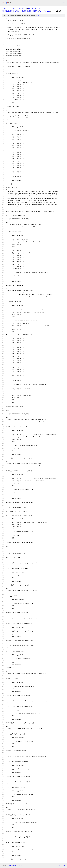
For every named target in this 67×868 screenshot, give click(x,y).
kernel (4, 8)
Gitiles (11, 865)
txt (60, 865)
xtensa (47, 11)
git (29, 8)
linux (19, 8)
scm (14, 8)
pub (9, 8)
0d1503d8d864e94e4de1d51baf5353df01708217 (19, 11)
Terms (20, 865)
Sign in (63, 3)
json (64, 865)
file (38, 15)
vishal (34, 8)
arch (42, 11)
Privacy (15, 865)
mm (53, 11)
